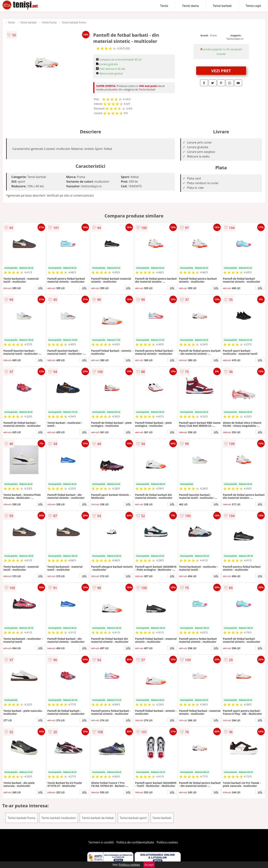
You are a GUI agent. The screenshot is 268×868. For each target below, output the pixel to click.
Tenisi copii (253, 6)
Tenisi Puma (49, 22)
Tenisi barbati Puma (74, 22)
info (40, 288)
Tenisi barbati (222, 6)
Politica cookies (167, 842)
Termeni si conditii (101, 842)
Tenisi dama (190, 6)
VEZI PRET (221, 71)
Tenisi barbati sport (133, 818)
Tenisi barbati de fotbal (98, 818)
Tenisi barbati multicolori (59, 818)
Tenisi (164, 6)
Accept (149, 865)
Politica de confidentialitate (135, 842)
